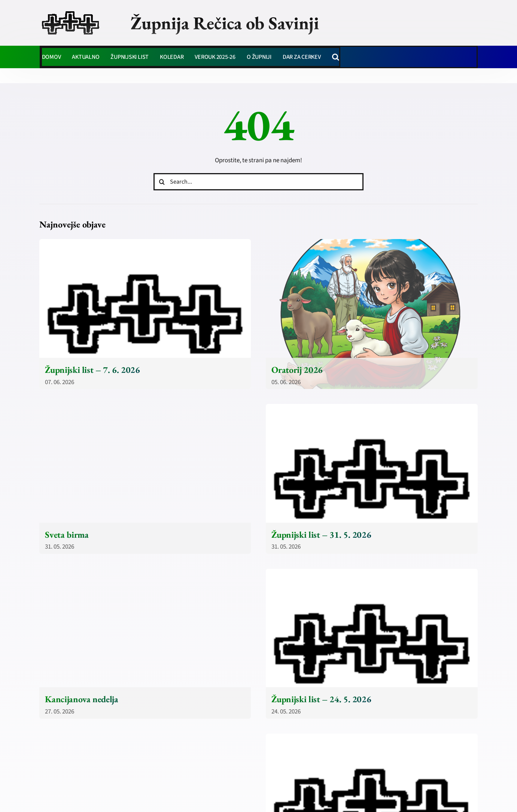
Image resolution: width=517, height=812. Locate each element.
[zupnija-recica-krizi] (71, 12)
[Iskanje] (162, 182)
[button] (336, 57)
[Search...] (259, 182)
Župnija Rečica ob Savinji (225, 23)
